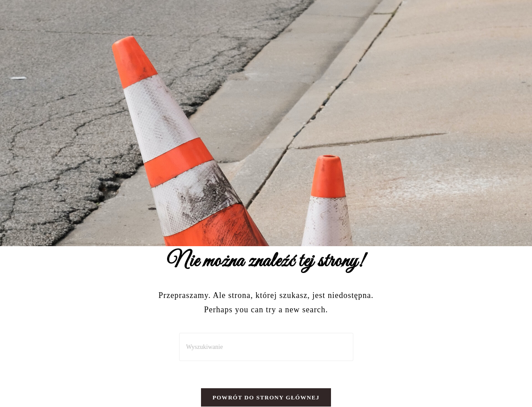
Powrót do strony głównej (266, 397)
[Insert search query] (266, 347)
